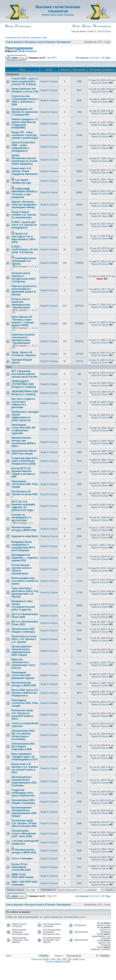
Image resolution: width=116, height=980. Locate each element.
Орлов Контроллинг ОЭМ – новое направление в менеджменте (23, 147)
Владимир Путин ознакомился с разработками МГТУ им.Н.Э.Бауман (23, 546)
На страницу (82, 58)
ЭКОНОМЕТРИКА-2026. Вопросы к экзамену (25, 393)
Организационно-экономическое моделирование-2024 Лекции (24, 812)
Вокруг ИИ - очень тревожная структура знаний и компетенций (25, 135)
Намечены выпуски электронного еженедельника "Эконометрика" (23, 339)
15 (33, 328)
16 (36, 328)
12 (36, 310)
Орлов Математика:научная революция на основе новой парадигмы (25, 160)
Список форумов (14, 42)
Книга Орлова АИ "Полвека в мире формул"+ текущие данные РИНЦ (23, 321)
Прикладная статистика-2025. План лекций (25, 703)
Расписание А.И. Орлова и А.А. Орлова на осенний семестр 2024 (25, 768)
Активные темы (39, 38)
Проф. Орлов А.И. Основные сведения (24, 354)
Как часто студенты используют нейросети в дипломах (23, 403)
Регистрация (23, 26)
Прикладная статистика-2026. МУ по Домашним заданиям (24, 429)
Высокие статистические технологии (58, 9)
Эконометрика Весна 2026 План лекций (24, 452)
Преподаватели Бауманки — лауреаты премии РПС (25, 558)
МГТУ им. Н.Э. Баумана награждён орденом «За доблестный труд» (23, 506)
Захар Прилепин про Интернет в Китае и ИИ (25, 90)
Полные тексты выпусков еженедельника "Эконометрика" (21, 303)
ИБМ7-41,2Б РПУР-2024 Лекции (22, 876)
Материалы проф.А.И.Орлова (40, 42)
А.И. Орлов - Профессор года (21, 181)
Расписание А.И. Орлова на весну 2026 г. (25, 494)
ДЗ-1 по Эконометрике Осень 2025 (25, 623)
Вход (9, 26)
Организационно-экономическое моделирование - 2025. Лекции (22, 651)
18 (13, 348)
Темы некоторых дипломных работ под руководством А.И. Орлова (25, 592)
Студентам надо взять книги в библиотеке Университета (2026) (25, 461)
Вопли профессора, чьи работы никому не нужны (25, 581)
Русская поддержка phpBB (58, 962)
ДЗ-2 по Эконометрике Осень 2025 (25, 616)
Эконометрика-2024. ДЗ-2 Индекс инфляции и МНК (23, 747)
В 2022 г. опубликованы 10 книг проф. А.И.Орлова (25, 249)
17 (13, 330)
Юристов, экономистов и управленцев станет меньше (24, 664)
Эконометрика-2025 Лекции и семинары (23, 630)
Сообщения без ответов (17, 38)
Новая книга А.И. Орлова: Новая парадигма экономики (25, 171)
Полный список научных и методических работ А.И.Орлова (24, 277)
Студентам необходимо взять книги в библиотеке (23, 793)
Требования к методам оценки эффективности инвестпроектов (25, 416)
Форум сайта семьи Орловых (58, 15)
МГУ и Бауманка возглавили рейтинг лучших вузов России (24, 374)
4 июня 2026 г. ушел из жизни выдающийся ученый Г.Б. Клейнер (25, 81)
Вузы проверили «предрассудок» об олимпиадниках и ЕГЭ (25, 757)
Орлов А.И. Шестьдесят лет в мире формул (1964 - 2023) (24, 238)
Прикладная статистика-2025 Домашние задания (23, 675)
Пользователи (102, 26)
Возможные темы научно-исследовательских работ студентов (23, 605)
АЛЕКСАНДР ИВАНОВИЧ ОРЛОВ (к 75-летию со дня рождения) (24, 193)
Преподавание (64, 42)
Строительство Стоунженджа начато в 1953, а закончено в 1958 (25, 100)
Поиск (87, 26)
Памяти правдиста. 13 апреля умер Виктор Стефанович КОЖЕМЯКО (25, 124)
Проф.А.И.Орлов (27, 51)
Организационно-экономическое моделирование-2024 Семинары (24, 781)
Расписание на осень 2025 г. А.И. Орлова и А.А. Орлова (24, 639)
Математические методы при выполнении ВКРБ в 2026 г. (24, 442)
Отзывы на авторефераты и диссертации (21, 517)
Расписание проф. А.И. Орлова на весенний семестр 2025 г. (23, 715)
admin (100, 279)
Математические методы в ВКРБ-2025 (24, 684)
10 (103, 58)
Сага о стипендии (22, 858)
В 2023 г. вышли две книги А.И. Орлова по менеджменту (24, 225)
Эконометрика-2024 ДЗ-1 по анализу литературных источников (23, 735)
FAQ (76, 26)
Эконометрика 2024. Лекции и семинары (23, 802)
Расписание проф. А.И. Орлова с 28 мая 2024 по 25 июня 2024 (24, 823)
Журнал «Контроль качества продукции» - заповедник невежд (25, 205)
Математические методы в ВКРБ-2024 (24, 851)
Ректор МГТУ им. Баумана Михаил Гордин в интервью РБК (23, 473)
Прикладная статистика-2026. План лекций (25, 484)
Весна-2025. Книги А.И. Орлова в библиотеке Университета (25, 693)
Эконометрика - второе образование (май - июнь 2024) (24, 834)
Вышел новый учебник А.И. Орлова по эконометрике (24, 215)
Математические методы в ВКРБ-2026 (24, 529)
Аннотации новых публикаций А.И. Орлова (24, 261)
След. (108, 58)
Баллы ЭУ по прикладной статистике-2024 (21, 867)
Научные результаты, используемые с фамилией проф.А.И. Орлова (24, 290)
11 (33, 310)
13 (13, 312)
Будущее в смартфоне (25, 536)
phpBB (45, 959)
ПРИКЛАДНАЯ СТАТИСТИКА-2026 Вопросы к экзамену (24, 384)
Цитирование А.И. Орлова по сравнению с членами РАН (25, 112)
